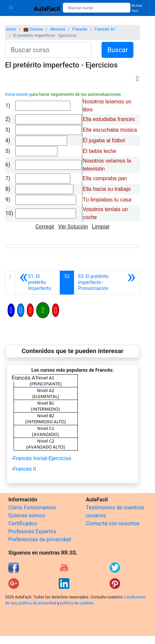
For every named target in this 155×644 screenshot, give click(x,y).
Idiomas (58, 29)
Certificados (23, 523)
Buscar (117, 50)
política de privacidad (37, 603)
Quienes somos (27, 515)
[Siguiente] (107, 283)
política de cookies (77, 603)
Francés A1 (105, 29)
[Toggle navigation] (11, 7)
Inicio (11, 29)
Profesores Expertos (32, 531)
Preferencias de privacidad (40, 539)
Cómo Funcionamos (32, 508)
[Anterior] (38, 283)
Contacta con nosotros (113, 523)
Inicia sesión (17, 94)
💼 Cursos (33, 29)
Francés (80, 29)
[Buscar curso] (97, 8)
